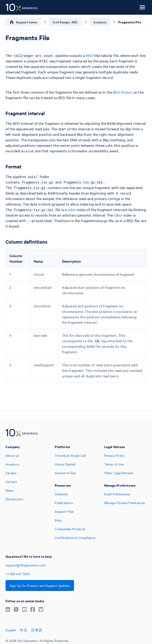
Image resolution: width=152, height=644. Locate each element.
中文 (23, 630)
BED (89, 55)
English (11, 630)
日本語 (37, 630)
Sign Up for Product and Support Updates (40, 585)
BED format (122, 92)
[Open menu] (142, 7)
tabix (72, 209)
